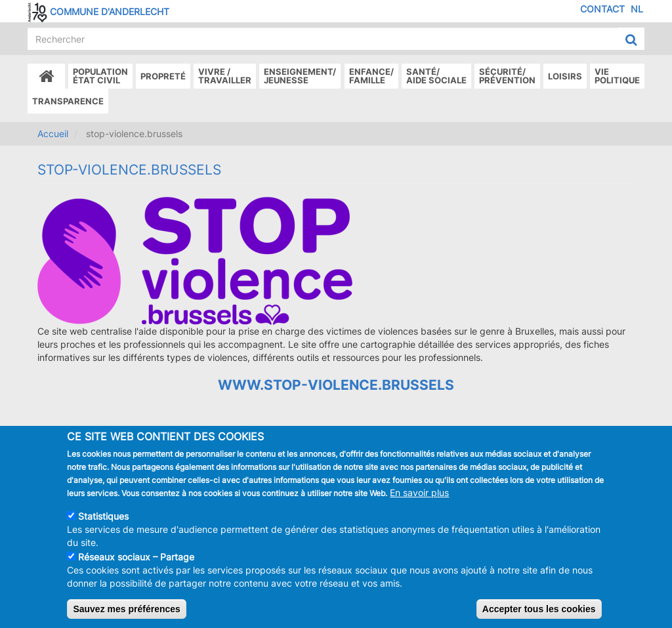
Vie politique (617, 76)
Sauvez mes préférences (126, 612)
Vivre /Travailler (225, 76)
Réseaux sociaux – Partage (136, 559)
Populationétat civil (100, 76)
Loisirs (565, 76)
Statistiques (103, 519)
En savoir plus (419, 495)
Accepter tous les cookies (539, 612)
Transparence (68, 101)
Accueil (53, 134)
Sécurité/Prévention (507, 76)
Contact (602, 9)
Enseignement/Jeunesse (300, 76)
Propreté (163, 76)
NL (637, 9)
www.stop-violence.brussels (336, 385)
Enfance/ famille (371, 76)
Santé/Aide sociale (436, 76)
